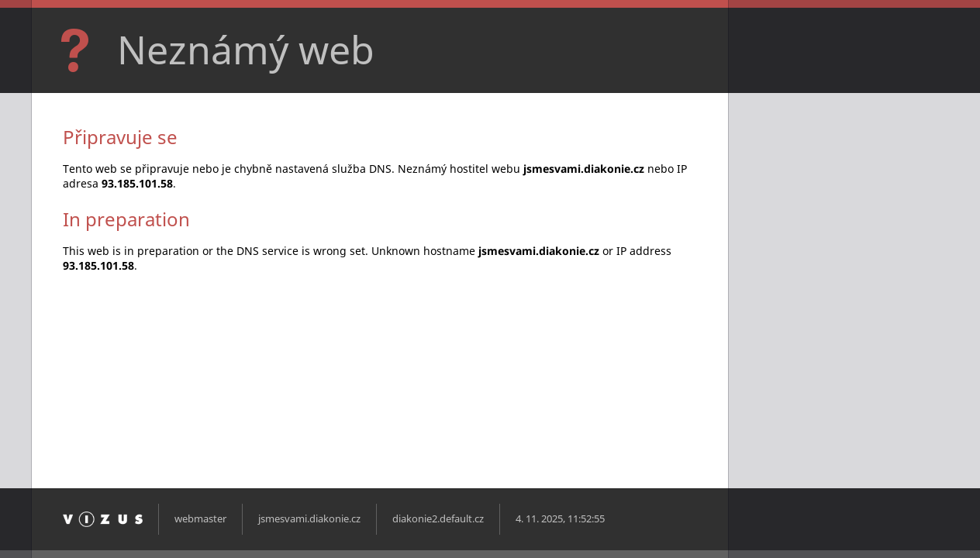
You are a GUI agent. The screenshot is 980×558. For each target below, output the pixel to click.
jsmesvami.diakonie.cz (309, 519)
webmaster (200, 519)
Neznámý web (246, 50)
